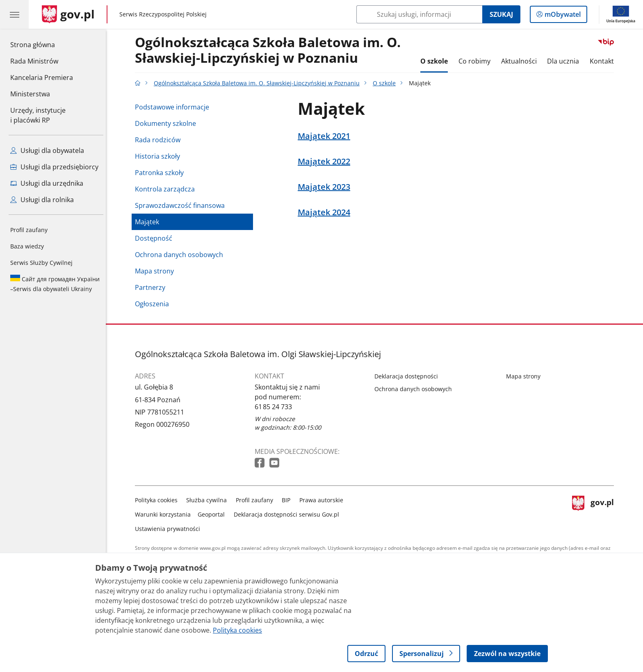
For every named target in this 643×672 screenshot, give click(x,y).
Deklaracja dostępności (408, 376)
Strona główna (42, 44)
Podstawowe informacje (174, 107)
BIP (288, 500)
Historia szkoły (160, 156)
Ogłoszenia (154, 304)
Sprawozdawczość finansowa (182, 205)
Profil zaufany (29, 230)
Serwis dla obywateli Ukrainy (55, 284)
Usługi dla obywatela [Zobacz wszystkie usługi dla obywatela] (47, 150)
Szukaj (501, 14)
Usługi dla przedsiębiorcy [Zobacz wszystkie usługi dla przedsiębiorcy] (54, 167)
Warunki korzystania (165, 514)
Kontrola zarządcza (167, 189)
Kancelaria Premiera (42, 77)
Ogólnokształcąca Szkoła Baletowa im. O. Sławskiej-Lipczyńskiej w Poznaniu (270, 50)
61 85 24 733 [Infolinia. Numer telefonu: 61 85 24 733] (275, 407)
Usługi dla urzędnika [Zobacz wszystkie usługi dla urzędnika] (47, 183)
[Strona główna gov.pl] (68, 14)
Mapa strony (156, 271)
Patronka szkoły (161, 173)
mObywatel (562, 16)
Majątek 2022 (326, 162)
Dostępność (156, 238)
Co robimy (477, 61)
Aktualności (521, 61)
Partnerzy (152, 287)
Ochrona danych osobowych (181, 255)
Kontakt (604, 61)
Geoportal (214, 514)
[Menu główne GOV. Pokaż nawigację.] (14, 14)
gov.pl (595, 513)
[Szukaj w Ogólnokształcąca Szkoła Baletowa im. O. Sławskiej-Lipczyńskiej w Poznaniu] (419, 14)
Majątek (149, 222)
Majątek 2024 (326, 212)
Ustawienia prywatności (170, 529)
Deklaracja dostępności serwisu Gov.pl (288, 514)
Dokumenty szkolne (168, 123)
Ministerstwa (30, 94)
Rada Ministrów (34, 61)
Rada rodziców (160, 140)
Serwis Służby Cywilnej (41, 263)
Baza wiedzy (27, 246)
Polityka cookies (158, 500)
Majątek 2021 (326, 136)
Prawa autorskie (323, 500)
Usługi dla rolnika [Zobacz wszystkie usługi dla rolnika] (42, 200)
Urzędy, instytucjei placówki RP (38, 115)
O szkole (437, 61)
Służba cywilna (209, 500)
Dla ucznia (565, 61)
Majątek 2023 (326, 187)
